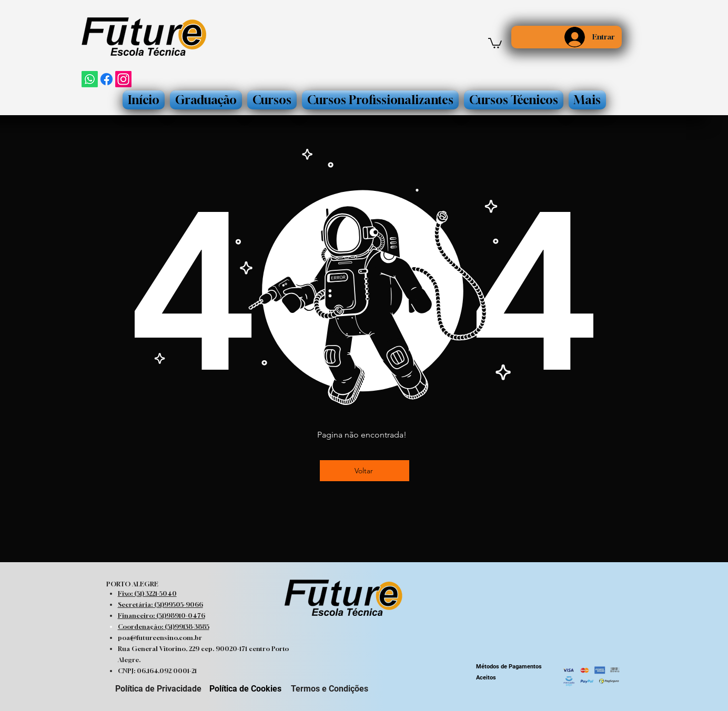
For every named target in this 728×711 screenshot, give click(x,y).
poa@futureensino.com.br (160, 638)
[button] (495, 43)
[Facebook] (107, 79)
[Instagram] (123, 79)
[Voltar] (365, 471)
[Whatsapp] (90, 79)
